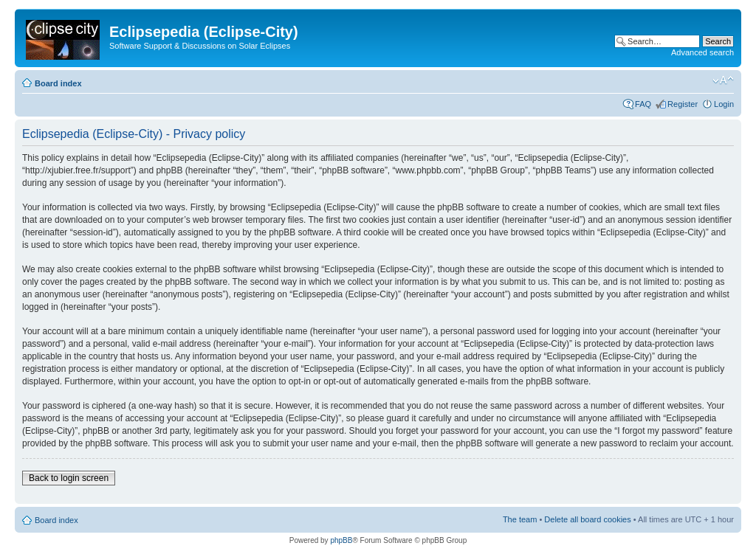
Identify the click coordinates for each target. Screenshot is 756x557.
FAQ (643, 104)
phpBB (341, 540)
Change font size (723, 80)
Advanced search (702, 52)
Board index (58, 83)
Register (683, 104)
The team (520, 519)
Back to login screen (69, 478)
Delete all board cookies (587, 519)
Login (724, 104)
